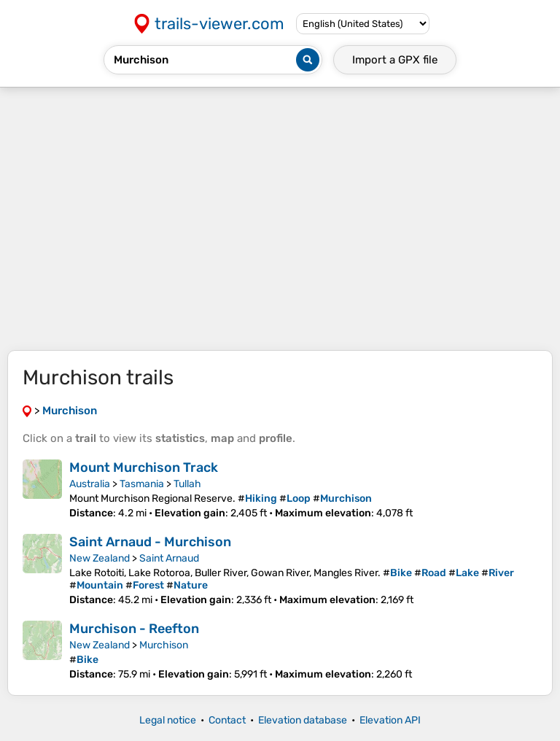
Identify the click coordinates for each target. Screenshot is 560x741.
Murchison (164, 645)
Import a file (395, 60)
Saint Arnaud (169, 558)
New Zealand (100, 558)
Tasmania (142, 484)
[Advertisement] (280, 219)
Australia (90, 484)
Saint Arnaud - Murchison (150, 542)
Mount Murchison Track (144, 468)
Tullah (187, 484)
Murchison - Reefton (134, 629)
